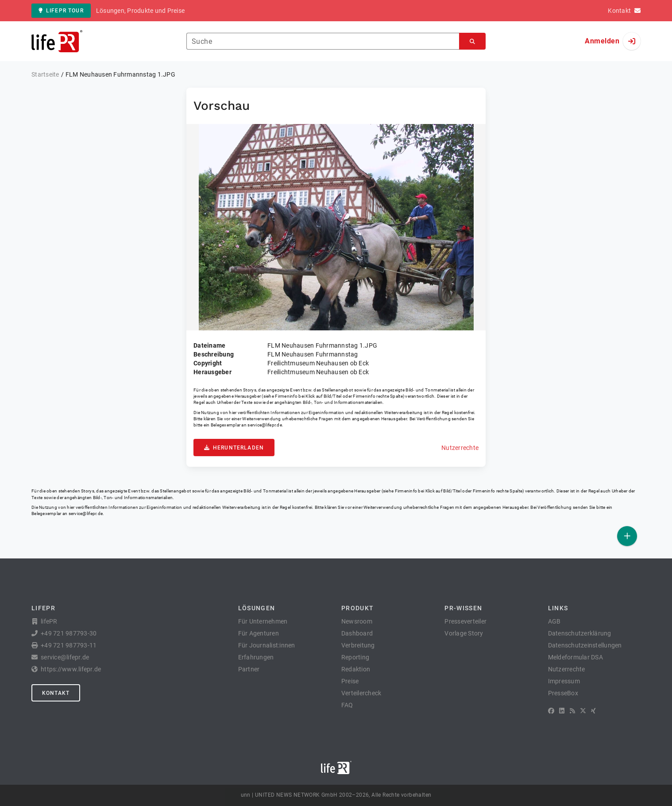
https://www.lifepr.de (71, 669)
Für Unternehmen (263, 621)
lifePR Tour (61, 11)
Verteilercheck (361, 693)
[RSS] (572, 711)
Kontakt (56, 693)
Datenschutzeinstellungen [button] (585, 645)
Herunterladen (234, 448)
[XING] (593, 711)
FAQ (347, 705)
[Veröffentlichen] (627, 536)
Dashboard (357, 633)
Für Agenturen (259, 633)
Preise (350, 681)
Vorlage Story (464, 633)
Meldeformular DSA (575, 657)
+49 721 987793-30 (69, 633)
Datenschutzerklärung (580, 633)
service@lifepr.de (265, 425)
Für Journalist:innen (267, 645)
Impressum (564, 681)
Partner (249, 669)
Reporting (355, 657)
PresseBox (563, 693)
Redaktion (356, 669)
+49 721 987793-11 (69, 645)
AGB (554, 621)
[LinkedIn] (562, 711)
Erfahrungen (256, 657)
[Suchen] (472, 41)
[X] (583, 711)
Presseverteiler (465, 621)
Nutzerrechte (460, 448)
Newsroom (357, 621)
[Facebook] (551, 711)
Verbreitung (358, 645)
